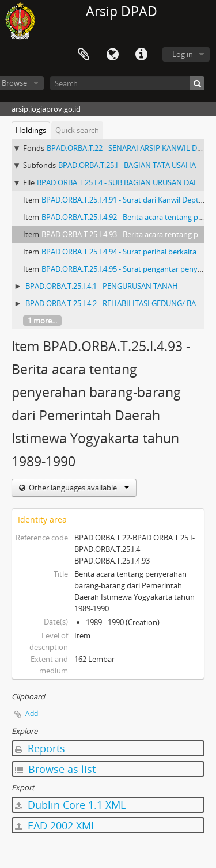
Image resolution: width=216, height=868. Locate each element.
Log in (183, 54)
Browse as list (55, 769)
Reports (40, 748)
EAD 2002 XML (56, 825)
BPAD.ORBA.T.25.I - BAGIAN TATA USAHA (127, 165)
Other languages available (78, 488)
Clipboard (84, 55)
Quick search (77, 130)
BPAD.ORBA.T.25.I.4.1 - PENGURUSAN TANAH (102, 286)
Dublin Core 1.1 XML (70, 805)
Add (32, 713)
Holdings (31, 130)
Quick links (141, 55)
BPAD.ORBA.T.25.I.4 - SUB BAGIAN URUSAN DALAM (123, 182)
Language (112, 55)
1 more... (42, 321)
